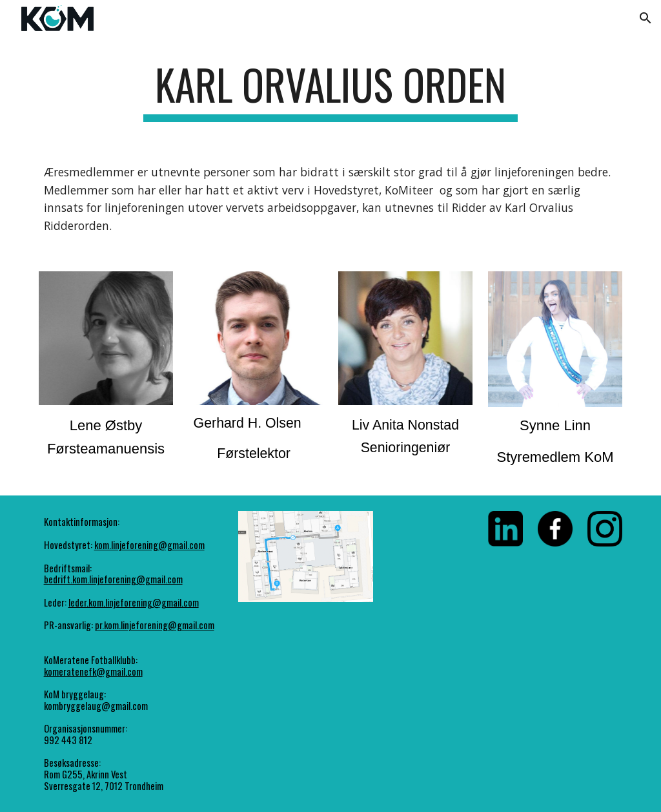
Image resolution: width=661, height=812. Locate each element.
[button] (646, 18)
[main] (330, 91)
